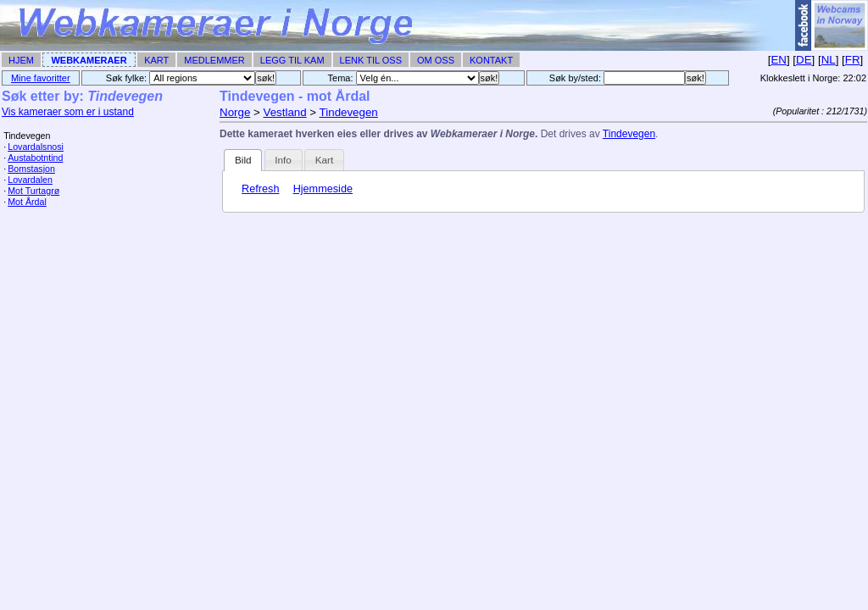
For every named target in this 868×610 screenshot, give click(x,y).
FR (853, 60)
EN (779, 60)
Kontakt (491, 60)
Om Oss (436, 60)
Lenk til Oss (371, 60)
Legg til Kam (292, 60)
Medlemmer (214, 60)
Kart (156, 60)
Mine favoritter (41, 78)
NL (829, 60)
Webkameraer (89, 60)
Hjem (21, 60)
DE (804, 60)
